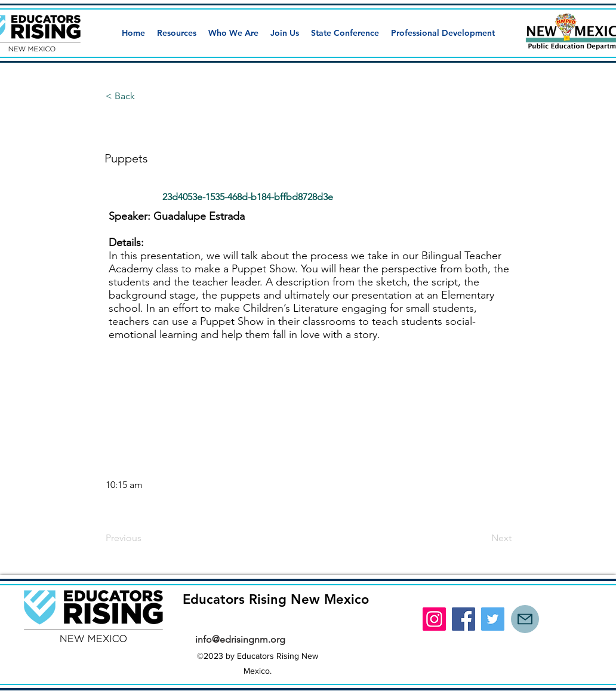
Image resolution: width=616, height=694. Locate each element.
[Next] (482, 538)
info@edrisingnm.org (240, 639)
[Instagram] (434, 619)
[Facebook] (463, 619)
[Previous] (145, 538)
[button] (177, 33)
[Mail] (525, 619)
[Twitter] (493, 619)
